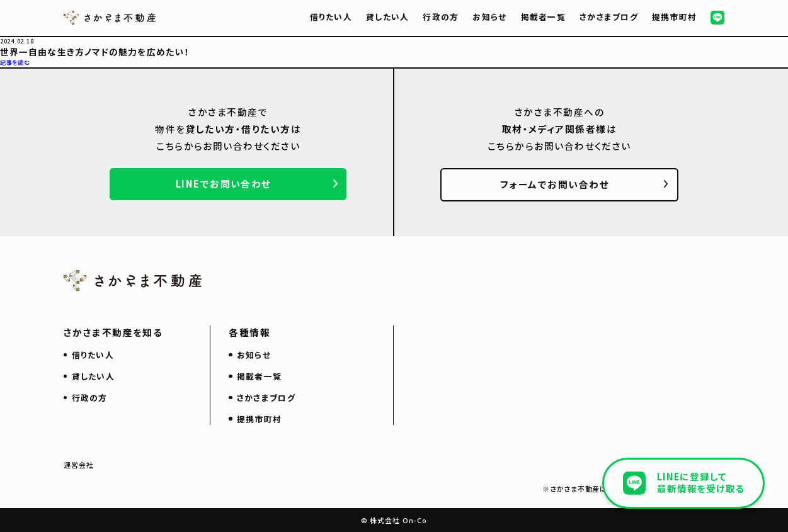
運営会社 (79, 465)
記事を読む (15, 62)
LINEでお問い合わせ (224, 184)
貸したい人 (387, 17)
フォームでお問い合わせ (555, 184)
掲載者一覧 (543, 17)
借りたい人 (331, 17)
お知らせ (489, 17)
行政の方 (441, 17)
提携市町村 (674, 17)
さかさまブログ (609, 17)
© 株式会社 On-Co (394, 520)
